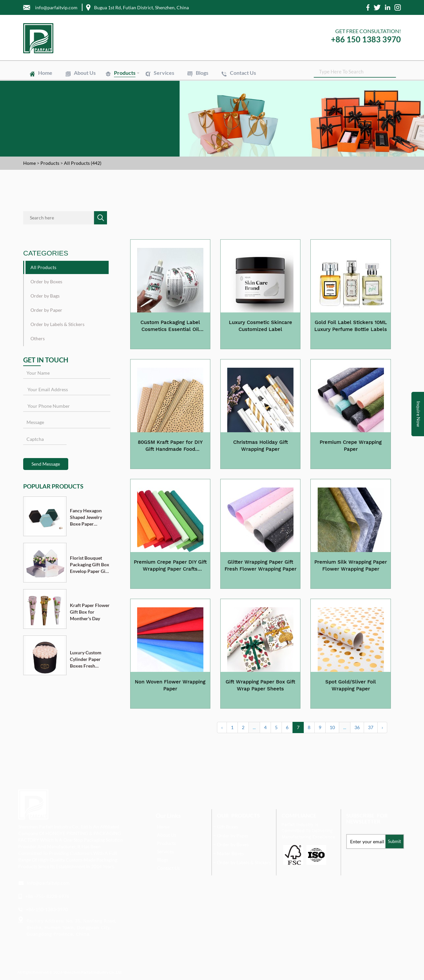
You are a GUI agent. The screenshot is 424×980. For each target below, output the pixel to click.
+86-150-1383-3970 (47, 909)
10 (332, 727)
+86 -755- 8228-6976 (47, 896)
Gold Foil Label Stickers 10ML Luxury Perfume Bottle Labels (351, 326)
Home (45, 73)
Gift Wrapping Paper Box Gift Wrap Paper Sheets (260, 685)
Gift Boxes (228, 827)
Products (125, 73)
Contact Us (243, 73)
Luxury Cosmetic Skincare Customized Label (261, 326)
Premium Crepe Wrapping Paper (351, 446)
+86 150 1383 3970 (366, 39)
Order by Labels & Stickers (57, 324)
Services (164, 73)
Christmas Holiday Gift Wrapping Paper (261, 446)
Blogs (202, 73)
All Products (43, 267)
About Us (85, 73)
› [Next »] (382, 727)
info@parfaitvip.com (48, 883)
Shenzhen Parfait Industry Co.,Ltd (92, 972)
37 (371, 727)
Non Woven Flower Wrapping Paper (170, 685)
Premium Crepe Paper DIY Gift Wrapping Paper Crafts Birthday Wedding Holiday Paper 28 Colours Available (170, 566)
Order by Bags (45, 296)
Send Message (46, 464)
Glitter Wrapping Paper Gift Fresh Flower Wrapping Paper (261, 565)
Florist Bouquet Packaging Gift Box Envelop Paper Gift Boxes (90, 565)
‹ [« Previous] (222, 727)
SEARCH (396, 73)
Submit (395, 841)
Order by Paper (46, 310)
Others (38, 338)
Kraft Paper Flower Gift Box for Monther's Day (90, 612)
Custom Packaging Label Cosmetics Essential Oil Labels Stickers (170, 326)
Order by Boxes (46, 281)
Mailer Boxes (230, 853)
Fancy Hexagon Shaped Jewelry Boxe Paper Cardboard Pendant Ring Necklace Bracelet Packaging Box (89, 517)
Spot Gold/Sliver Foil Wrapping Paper (351, 685)
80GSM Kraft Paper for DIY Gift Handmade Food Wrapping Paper (170, 446)
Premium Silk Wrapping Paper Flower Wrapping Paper (351, 565)
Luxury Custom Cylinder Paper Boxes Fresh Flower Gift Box (86, 659)
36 (357, 727)
